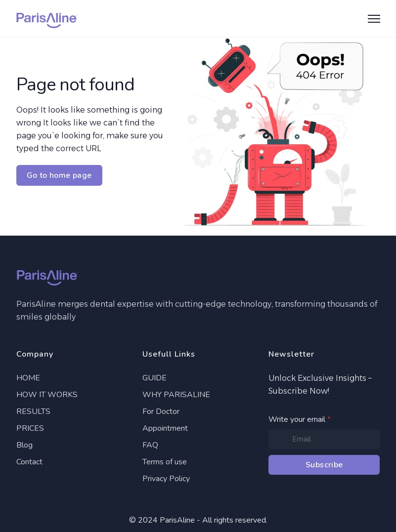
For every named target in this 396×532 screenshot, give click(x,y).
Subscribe (324, 465)
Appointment (165, 428)
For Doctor (161, 411)
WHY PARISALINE (176, 395)
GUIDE (154, 378)
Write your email (300, 419)
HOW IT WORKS (47, 395)
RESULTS (33, 411)
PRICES (30, 428)
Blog (24, 445)
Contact (29, 462)
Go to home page (59, 175)
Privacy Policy (166, 479)
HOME (28, 378)
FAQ (150, 445)
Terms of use (165, 462)
